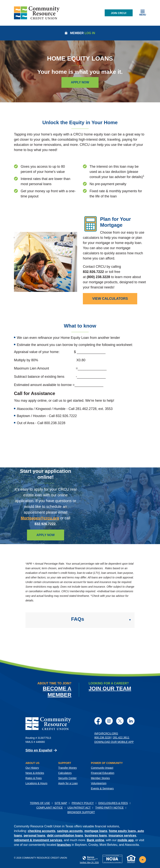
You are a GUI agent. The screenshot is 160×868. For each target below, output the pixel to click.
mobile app (126, 840)
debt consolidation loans (65, 835)
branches (64, 845)
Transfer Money (68, 768)
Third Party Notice (109, 807)
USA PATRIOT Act (79, 807)
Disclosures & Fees (113, 803)
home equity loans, (123, 831)
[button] (80, 620)
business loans (96, 835)
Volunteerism (99, 783)
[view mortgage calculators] (110, 299)
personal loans (35, 835)
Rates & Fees (34, 778)
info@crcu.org (106, 733)
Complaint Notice (50, 807)
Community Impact (102, 768)
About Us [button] (32, 763)
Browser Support (81, 812)
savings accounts (70, 831)
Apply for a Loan (68, 783)
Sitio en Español (39, 750)
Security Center (67, 778)
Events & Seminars (102, 788)
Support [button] (65, 763)
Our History (32, 768)
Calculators (65, 773)
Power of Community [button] (107, 763)
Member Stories (100, 778)
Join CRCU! (119, 13)
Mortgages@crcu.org (40, 518)
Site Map (61, 803)
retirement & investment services (38, 840)
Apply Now (80, 82)
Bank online (96, 840)
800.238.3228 (103, 737)
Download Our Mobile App (114, 742)
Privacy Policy (83, 803)
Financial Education (103, 773)
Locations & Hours (36, 783)
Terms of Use (40, 803)
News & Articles (35, 773)
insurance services (122, 835)
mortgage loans (96, 831)
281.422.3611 (121, 737)
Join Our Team (110, 688)
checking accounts (42, 831)
